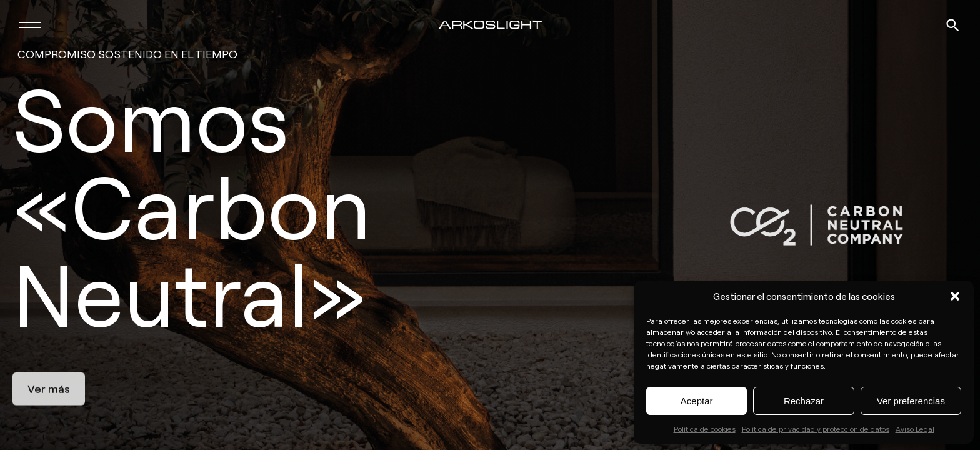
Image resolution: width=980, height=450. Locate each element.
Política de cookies (705, 429)
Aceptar (697, 401)
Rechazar (804, 401)
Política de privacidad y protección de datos (816, 429)
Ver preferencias (911, 401)
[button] (955, 296)
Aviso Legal (915, 429)
